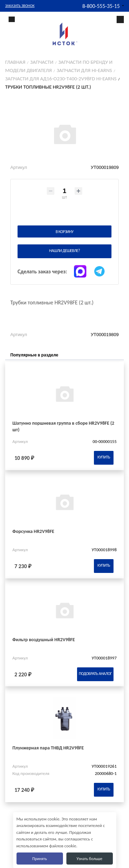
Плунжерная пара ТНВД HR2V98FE (48, 748)
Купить (104, 457)
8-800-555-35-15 (101, 6)
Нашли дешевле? (64, 251)
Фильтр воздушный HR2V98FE (44, 640)
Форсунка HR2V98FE (33, 531)
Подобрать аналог (95, 674)
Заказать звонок (20, 6)
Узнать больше (89, 859)
